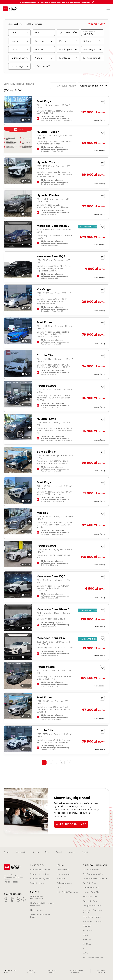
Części (59, 852)
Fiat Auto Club (89, 883)
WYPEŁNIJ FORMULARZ (71, 824)
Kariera (36, 852)
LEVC (85, 953)
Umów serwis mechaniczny (36, 898)
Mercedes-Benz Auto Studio (93, 911)
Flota (59, 888)
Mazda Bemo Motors (93, 922)
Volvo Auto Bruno (91, 870)
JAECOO (87, 940)
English (85, 852)
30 (62, 763)
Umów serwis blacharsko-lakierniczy (42, 904)
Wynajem (61, 879)
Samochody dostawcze (41, 874)
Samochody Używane (93, 958)
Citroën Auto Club (91, 888)
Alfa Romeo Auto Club (93, 874)
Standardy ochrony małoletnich (76, 971)
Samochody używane (40, 879)
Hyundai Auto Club (91, 892)
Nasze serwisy (37, 910)
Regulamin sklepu (52, 971)
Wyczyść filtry (96, 24)
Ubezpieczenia (63, 874)
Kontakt (72, 852)
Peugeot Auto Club (92, 906)
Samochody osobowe (40, 870)
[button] (30, 110)
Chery (85, 935)
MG (84, 949)
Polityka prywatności (31, 971)
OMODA (87, 944)
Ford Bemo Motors (92, 917)
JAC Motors (88, 931)
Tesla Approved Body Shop (40, 916)
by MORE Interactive (101, 971)
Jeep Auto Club (90, 897)
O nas (7, 852)
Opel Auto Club (90, 901)
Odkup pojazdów (64, 883)
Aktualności (21, 852)
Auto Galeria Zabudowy (67, 892)
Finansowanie (63, 870)
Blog (47, 852)
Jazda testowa (37, 883)
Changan (87, 926)
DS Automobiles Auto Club (95, 879)
